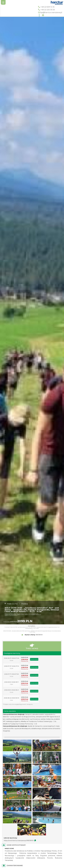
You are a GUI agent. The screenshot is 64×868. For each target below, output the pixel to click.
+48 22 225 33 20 (48, 10)
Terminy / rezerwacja (32, 646)
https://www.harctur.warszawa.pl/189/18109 (19, 840)
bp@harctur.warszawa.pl (51, 12)
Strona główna (31, 626)
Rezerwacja (34, 659)
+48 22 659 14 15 (47, 7)
